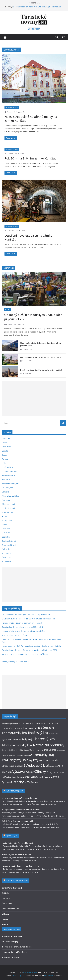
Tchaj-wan (6, 553)
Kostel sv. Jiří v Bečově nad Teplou (16, 854)
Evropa (5, 459)
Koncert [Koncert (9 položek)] (52, 733)
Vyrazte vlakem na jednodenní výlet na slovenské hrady (25, 654)
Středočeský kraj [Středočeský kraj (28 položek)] (36, 765)
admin (22, 112)
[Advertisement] (34, 399)
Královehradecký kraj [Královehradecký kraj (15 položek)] (21, 739)
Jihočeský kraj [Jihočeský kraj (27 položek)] (38, 733)
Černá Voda (7, 903)
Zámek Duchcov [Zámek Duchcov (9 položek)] (17, 777)
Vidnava (5, 914)
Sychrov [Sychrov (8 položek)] (52, 766)
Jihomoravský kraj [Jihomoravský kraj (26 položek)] (15, 733)
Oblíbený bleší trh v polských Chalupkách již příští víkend (37, 7)
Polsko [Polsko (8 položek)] (41, 760)
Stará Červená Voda (10, 909)
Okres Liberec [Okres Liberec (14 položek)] (49, 750)
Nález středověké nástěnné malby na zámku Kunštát (31, 119)
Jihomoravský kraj (12, 107)
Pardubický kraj (8, 508)
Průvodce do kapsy (10, 942)
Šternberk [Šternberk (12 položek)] (35, 782)
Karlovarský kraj (9, 475)
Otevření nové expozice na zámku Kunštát (28, 237)
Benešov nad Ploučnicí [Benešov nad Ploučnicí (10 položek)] (33, 724)
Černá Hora (7, 439)
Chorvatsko (7, 447)
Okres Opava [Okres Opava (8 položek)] (61, 750)
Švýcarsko (6, 549)
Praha (4, 525)
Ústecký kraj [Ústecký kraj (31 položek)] (21, 782)
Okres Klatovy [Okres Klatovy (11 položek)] (35, 750)
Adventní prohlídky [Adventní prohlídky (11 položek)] (10, 724)
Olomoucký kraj (8, 504)
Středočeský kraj (9, 545)
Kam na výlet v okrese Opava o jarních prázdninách (23, 631)
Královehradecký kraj (11, 484)
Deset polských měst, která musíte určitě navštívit (41, 370)
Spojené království (10, 541)
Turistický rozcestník (11, 957)
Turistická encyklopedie (17, 880)
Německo (6, 500)
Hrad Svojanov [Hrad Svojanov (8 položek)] (18, 728)
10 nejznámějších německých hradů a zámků (21, 810)
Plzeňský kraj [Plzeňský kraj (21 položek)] (30, 760)
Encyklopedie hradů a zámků (14, 952)
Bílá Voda (6, 898)
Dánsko (5, 451)
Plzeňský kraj (7, 512)
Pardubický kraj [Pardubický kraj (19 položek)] (11, 760)
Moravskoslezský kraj (11, 496)
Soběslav (6, 893)
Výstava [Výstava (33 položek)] (19, 771)
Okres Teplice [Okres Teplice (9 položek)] (16, 755)
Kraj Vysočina (8, 480)
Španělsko (6, 537)
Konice (5, 924)
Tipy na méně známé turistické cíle (17, 947)
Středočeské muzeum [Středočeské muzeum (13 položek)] (13, 766)
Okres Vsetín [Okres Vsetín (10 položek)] (26, 755)
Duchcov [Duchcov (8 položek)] (60, 724)
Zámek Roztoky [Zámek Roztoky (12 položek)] (44, 777)
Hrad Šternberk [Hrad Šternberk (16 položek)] (45, 728)
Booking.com (34, 29)
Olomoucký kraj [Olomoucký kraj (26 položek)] (42, 755)
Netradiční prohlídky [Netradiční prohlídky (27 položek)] (49, 745)
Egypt (4, 455)
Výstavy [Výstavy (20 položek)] (30, 772)
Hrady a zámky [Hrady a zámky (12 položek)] (30, 728)
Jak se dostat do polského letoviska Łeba (19, 798)
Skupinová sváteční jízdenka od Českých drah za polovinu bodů (40, 344)
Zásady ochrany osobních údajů (15, 662)
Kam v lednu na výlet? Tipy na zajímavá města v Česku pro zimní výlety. (32, 646)
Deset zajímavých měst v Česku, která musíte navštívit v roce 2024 (29, 650)
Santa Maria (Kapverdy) (12, 888)
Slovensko (6, 533)
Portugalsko (7, 520)
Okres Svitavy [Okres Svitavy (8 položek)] (6, 755)
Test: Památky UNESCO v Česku (15, 635)
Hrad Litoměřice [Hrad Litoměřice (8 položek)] (7, 728)
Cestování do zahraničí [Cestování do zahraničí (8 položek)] (49, 724)
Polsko (8, 309)
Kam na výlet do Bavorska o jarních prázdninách (40, 357)
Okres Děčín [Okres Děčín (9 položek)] (6, 750)
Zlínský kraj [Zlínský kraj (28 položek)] (44, 771)
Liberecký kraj (8, 488)
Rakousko (6, 529)
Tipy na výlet (12, 836)
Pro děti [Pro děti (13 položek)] (47, 760)
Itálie (4, 463)
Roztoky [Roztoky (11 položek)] (55, 760)
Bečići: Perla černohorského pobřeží (17, 821)
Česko (4, 443)
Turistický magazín (15, 791)
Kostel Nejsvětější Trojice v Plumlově (18, 843)
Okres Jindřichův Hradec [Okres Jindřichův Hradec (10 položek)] (20, 750)
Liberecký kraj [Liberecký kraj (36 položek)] (44, 739)
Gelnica (5, 919)
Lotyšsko (5, 492)
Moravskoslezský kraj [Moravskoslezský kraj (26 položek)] (17, 745)
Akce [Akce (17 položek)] (22, 723)
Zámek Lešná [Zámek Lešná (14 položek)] (30, 777)
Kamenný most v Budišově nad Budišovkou (20, 866)
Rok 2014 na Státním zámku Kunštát (30, 158)
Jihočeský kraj (8, 467)
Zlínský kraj (7, 561)
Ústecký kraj (7, 557)
